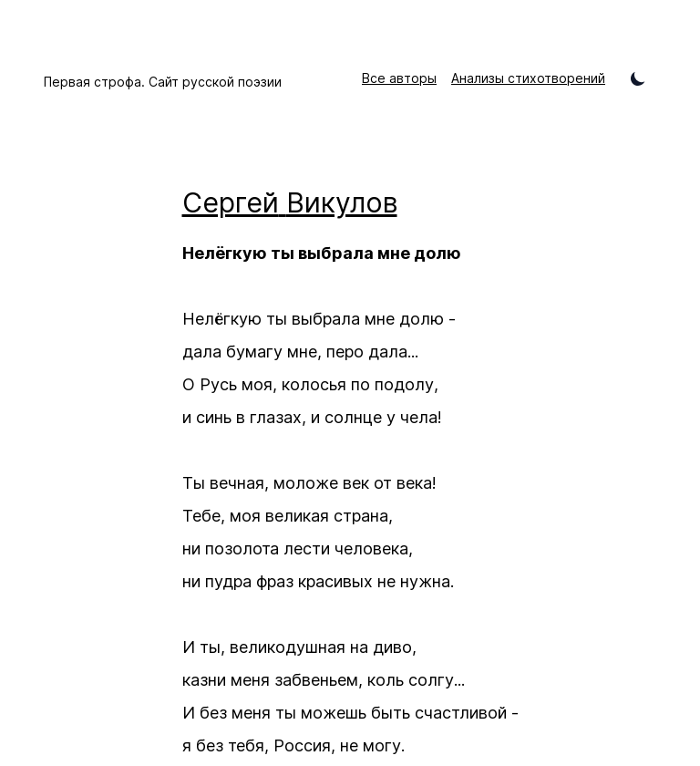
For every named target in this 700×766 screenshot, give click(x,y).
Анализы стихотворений (528, 78)
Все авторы (399, 78)
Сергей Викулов (290, 202)
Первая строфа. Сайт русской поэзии (163, 82)
